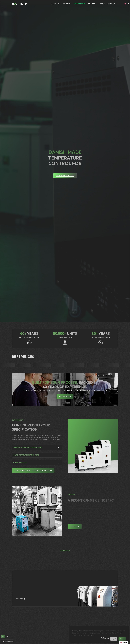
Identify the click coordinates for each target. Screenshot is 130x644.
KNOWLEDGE (112, 4)
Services (66, 4)
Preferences (105, 638)
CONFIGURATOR (79, 4)
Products (54, 4)
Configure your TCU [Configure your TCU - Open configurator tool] (65, 176)
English (124, 642)
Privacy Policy (76, 634)
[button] (55, 4)
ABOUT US (91, 4)
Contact (101, 4)
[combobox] (124, 642)
